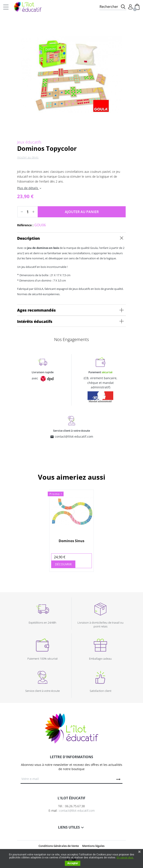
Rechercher (109, 7)
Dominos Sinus (71, 541)
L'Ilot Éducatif (28, 7)
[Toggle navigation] (6, 7)
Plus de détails (30, 188)
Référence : (25, 225)
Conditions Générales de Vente (59, 846)
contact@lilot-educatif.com (74, 436)
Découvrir (63, 564)
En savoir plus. (125, 858)
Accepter (73, 863)
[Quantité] (28, 212)
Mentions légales (93, 846)
